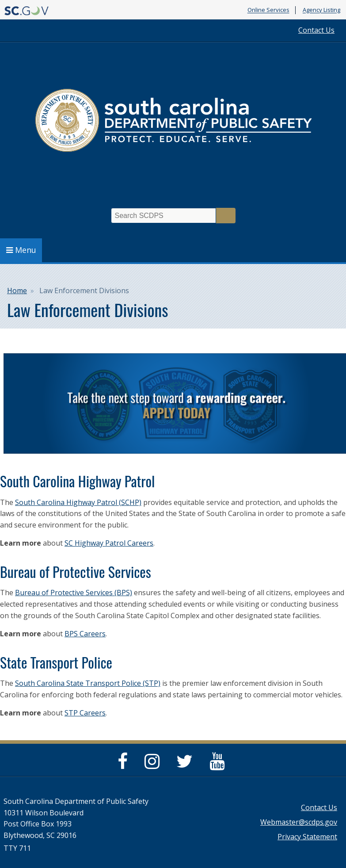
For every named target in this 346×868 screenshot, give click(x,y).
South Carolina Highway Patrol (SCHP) (78, 502)
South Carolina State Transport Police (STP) (88, 683)
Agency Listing (321, 10)
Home (17, 291)
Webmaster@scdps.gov (299, 822)
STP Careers (85, 713)
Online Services (268, 10)
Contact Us (316, 30)
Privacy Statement (307, 837)
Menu (21, 250)
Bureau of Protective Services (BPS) (74, 593)
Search (226, 216)
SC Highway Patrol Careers (109, 543)
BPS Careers (85, 634)
